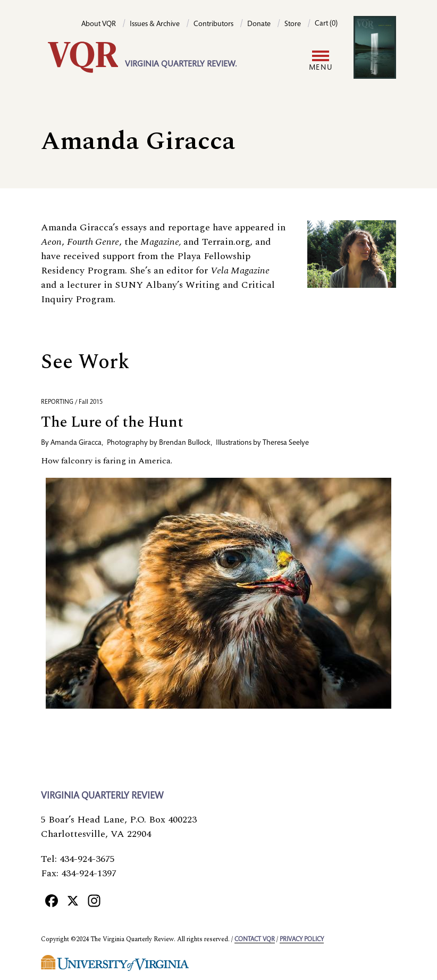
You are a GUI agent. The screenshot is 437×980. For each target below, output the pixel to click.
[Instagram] (94, 900)
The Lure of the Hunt (112, 422)
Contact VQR (255, 940)
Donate (259, 24)
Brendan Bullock (185, 443)
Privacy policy (302, 940)
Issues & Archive (155, 24)
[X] (73, 900)
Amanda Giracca (76, 443)
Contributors (213, 24)
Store (293, 24)
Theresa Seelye (286, 443)
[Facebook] (52, 900)
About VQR (99, 24)
